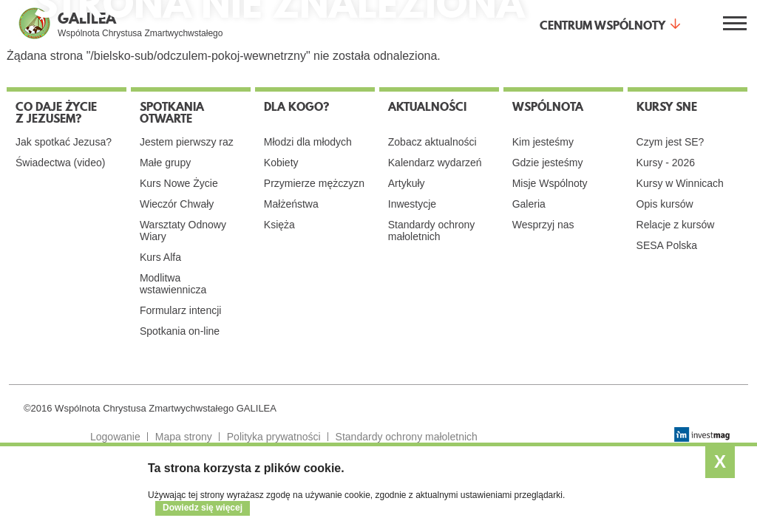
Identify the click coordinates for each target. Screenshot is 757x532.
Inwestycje (412, 204)
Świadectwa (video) (60, 163)
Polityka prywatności (274, 437)
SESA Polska (667, 245)
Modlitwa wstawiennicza (173, 284)
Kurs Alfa (160, 257)
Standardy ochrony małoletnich (432, 231)
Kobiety (281, 163)
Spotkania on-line (180, 331)
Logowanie (115, 437)
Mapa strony (184, 437)
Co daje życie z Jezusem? (56, 112)
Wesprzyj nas (543, 225)
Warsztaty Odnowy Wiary (183, 231)
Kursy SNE (667, 106)
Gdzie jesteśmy (548, 163)
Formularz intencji (180, 310)
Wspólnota (548, 106)
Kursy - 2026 (666, 163)
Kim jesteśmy (543, 142)
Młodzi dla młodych (308, 142)
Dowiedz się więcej (203, 508)
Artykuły (407, 183)
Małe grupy (165, 163)
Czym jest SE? (671, 142)
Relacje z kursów (676, 225)
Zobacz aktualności (432, 142)
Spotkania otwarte (172, 112)
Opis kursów (665, 204)
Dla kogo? (296, 106)
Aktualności (427, 106)
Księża (279, 225)
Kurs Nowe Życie (179, 183)
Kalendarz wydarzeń (435, 163)
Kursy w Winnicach (680, 183)
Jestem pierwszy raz (187, 142)
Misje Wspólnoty (550, 183)
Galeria (529, 204)
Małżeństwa (291, 204)
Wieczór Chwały (177, 204)
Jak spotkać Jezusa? (64, 142)
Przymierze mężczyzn (314, 183)
